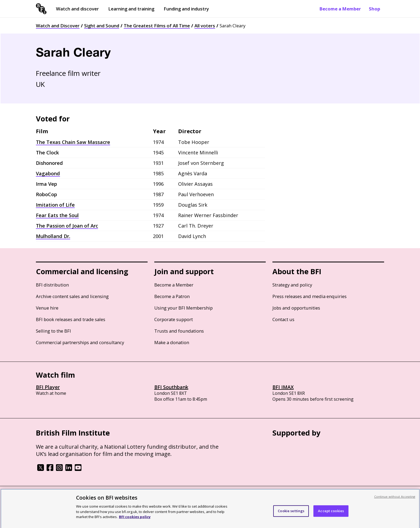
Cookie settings (291, 516)
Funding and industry (186, 9)
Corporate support (174, 319)
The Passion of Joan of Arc (67, 226)
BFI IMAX (283, 387)
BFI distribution (52, 285)
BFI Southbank (171, 387)
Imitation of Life (55, 205)
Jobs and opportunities (296, 308)
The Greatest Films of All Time (157, 26)
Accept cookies (331, 516)
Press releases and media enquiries (310, 296)
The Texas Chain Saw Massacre (73, 142)
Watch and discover (77, 9)
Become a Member (340, 9)
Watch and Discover (58, 26)
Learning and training (131, 9)
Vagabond (48, 173)
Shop (374, 9)
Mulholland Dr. (53, 236)
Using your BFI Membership (183, 308)
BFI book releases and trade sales (71, 319)
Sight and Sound (102, 26)
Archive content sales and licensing (72, 296)
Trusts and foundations (179, 331)
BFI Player (48, 387)
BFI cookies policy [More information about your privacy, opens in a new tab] (135, 522)
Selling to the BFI (53, 331)
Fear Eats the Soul (57, 215)
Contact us (283, 319)
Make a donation (172, 342)
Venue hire (47, 308)
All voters (205, 26)
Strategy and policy (292, 285)
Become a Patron (172, 296)
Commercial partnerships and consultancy (80, 342)
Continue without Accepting (395, 502)
